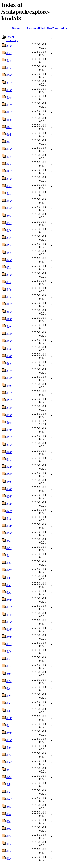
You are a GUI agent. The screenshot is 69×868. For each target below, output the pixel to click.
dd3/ (9, 718)
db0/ (9, 600)
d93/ (9, 519)
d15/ (9, 312)
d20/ (9, 327)
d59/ (9, 430)
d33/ (9, 349)
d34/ (9, 356)
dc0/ (9, 674)
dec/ (9, 792)
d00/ (9, 75)
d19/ (9, 319)
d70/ (9, 452)
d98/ (9, 526)
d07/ (9, 105)
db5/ (9, 622)
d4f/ (9, 216)
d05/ (9, 90)
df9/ (9, 844)
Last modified (36, 28)
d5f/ (9, 245)
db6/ (9, 629)
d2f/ (9, 164)
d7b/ (9, 260)
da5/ (9, 563)
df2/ (9, 814)
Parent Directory (12, 39)
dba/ (9, 644)
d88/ (9, 504)
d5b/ (9, 231)
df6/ (9, 836)
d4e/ (9, 208)
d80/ (9, 482)
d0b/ (9, 46)
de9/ (9, 777)
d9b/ (9, 290)
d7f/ (9, 268)
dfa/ (9, 851)
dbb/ (9, 652)
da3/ (9, 548)
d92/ (9, 511)
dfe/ (9, 858)
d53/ (9, 400)
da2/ (9, 541)
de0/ (9, 748)
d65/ (9, 445)
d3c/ (9, 186)
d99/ (9, 533)
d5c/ (9, 238)
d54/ (9, 408)
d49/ (9, 386)
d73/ (9, 467)
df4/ (9, 829)
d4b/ (9, 201)
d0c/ (9, 53)
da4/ (9, 556)
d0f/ (9, 68)
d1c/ (9, 127)
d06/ (9, 98)
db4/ (9, 615)
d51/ (9, 393)
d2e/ (9, 157)
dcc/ (9, 703)
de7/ (9, 770)
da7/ (9, 570)
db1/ (9, 607)
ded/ (9, 799)
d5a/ (9, 223)
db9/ (9, 637)
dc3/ (9, 681)
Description (60, 28)
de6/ (9, 762)
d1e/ (9, 142)
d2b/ (9, 149)
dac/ (9, 585)
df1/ (9, 807)
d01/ (9, 83)
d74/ (9, 474)
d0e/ (9, 61)
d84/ (9, 489)
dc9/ (9, 696)
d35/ (9, 364)
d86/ (9, 497)
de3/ (9, 755)
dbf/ (9, 666)
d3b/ (9, 179)
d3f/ (9, 194)
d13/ (9, 304)
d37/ (9, 371)
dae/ (9, 593)
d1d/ (9, 135)
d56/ (9, 423)
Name (16, 28)
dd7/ (9, 726)
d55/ (9, 415)
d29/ (9, 341)
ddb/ (9, 740)
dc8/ (9, 689)
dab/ (9, 578)
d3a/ (9, 171)
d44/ (9, 378)
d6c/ (9, 253)
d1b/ (9, 120)
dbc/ (9, 659)
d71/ (9, 460)
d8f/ (9, 282)
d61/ (9, 437)
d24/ (9, 334)
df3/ (9, 822)
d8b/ (9, 275)
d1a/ (9, 112)
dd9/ (9, 733)
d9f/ (9, 297)
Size (49, 28)
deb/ (9, 785)
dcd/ (9, 711)
